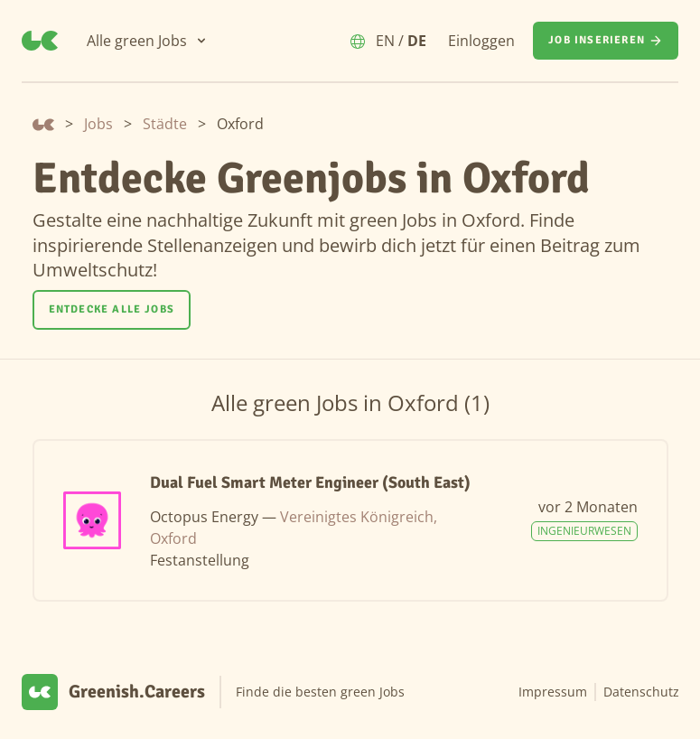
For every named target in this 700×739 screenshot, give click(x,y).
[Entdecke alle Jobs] (112, 310)
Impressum (553, 692)
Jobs (98, 124)
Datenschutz (641, 692)
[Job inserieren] (606, 41)
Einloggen (481, 41)
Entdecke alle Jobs (112, 309)
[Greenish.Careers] (40, 41)
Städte (165, 124)
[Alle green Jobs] (148, 41)
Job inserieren (606, 41)
